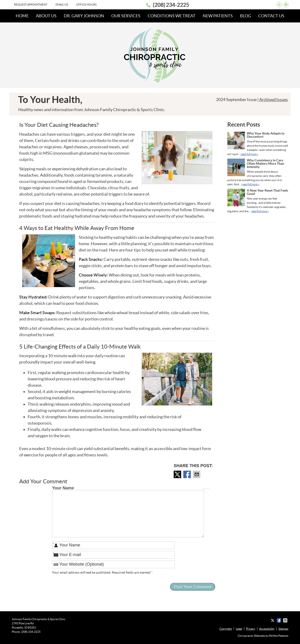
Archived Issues (274, 100)
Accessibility (267, 629)
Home (22, 16)
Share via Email (197, 474)
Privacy (251, 629)
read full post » (249, 154)
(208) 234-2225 (171, 5)
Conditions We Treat (172, 16)
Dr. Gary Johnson (84, 16)
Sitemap (283, 629)
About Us (46, 16)
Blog (246, 16)
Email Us (62, 5)
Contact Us (271, 16)
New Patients (218, 16)
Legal (239, 629)
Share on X (178, 474)
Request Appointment (31, 5)
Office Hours (86, 5)
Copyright (226, 629)
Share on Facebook (187, 474)
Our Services (126, 16)
